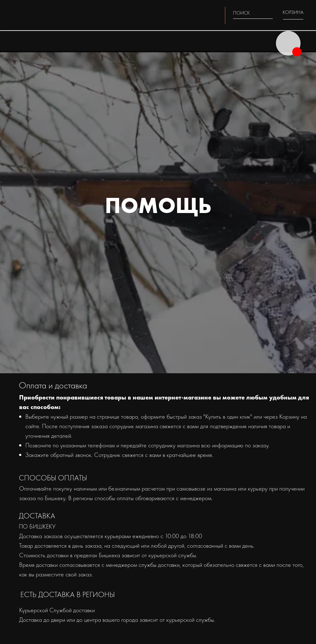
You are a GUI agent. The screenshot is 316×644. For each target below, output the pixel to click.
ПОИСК (241, 13)
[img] (269, 13)
